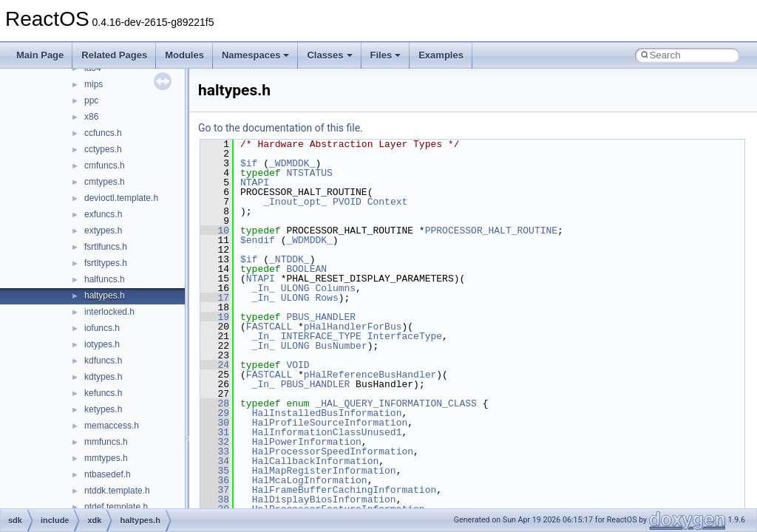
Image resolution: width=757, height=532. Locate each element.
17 (215, 298)
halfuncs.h (105, 279)
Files (386, 55)
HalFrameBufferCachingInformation (344, 490)
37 (215, 490)
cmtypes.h (105, 182)
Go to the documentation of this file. (281, 128)
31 (215, 432)
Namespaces (256, 55)
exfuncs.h (103, 214)
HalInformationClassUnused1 (327, 432)
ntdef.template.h (116, 507)
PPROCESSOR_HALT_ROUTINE (491, 231)
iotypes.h (102, 344)
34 (215, 461)
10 (215, 231)
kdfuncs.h (103, 361)
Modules (184, 55)
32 (215, 442)
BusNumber (341, 346)
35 (215, 471)
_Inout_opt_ (295, 202)
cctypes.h (103, 149)
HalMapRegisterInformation (324, 471)
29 (215, 413)
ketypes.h (103, 409)
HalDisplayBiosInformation (324, 499)
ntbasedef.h (108, 474)
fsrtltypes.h (106, 263)
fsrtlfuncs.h (106, 247)
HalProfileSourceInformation (330, 423)
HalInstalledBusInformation (327, 413)
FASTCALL (269, 327)
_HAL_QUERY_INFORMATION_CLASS (396, 403)
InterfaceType (405, 336)
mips (94, 84)
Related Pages (114, 55)
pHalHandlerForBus (353, 327)
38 (215, 499)
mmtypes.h (106, 458)
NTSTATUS (309, 173)
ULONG (295, 288)
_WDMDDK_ (292, 163)
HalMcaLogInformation (310, 480)
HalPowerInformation (307, 442)
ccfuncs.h (103, 133)
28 (215, 403)
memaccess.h (112, 426)
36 (215, 480)
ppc (91, 100)
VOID (298, 365)
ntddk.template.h (117, 491)
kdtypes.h (103, 377)
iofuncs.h (102, 328)
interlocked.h (109, 312)
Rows (326, 298)
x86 (91, 117)
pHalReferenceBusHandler (370, 375)
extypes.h (103, 231)
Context (388, 202)
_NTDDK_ (289, 259)
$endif (258, 240)
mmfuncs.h (106, 442)
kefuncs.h (103, 393)
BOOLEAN (306, 269)
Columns (335, 288)
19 (215, 317)
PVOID (347, 202)
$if (249, 163)
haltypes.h (105, 296)
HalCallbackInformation (316, 461)
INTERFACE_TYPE (321, 336)
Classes (329, 55)
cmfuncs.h (105, 166)
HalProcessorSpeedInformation (333, 451)
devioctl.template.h (121, 198)
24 (215, 365)
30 (215, 423)
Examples (441, 55)
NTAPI (255, 183)
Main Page (40, 55)
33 (215, 451)
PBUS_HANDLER (321, 317)
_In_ (264, 288)
